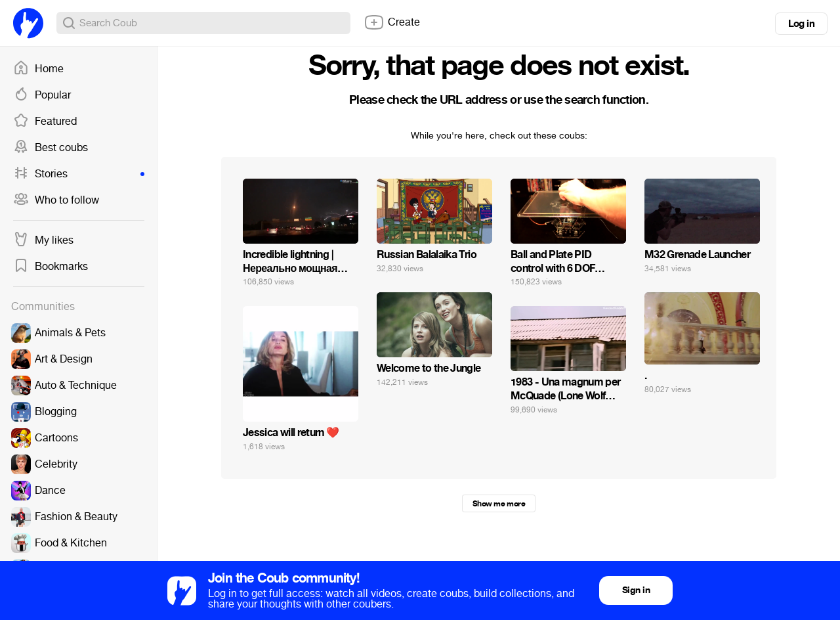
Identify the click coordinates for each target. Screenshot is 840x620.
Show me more (499, 504)
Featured (45, 122)
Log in (801, 24)
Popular (42, 95)
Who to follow (56, 200)
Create (392, 22)
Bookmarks (51, 267)
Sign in (636, 590)
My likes (43, 240)
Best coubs (51, 148)
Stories (79, 174)
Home (38, 69)
